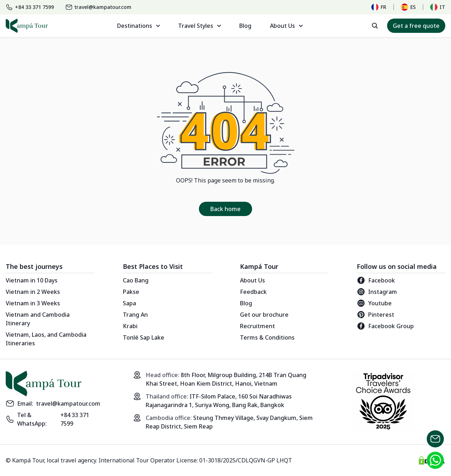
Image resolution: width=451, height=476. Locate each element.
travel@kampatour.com (68, 404)
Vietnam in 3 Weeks (33, 303)
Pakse (131, 292)
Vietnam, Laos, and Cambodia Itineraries (46, 339)
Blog (245, 26)
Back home (225, 209)
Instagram (377, 292)
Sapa (129, 303)
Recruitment (257, 326)
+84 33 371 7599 (75, 419)
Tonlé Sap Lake (144, 337)
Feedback (253, 292)
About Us (252, 280)
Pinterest (375, 315)
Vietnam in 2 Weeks (33, 292)
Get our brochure (264, 315)
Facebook (376, 280)
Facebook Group (385, 326)
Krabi (130, 326)
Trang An (135, 315)
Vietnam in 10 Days (32, 280)
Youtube (374, 303)
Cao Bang (136, 280)
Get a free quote (416, 26)
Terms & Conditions (267, 337)
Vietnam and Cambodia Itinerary (38, 319)
